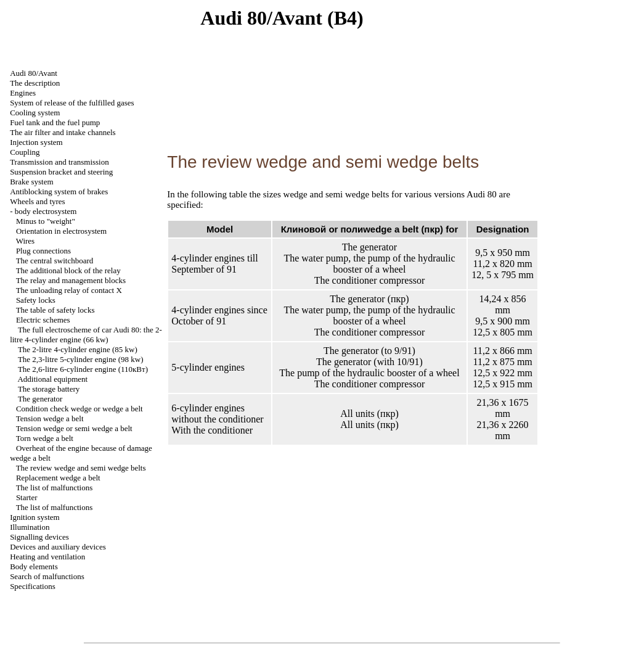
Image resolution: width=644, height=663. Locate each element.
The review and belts (81, 468)
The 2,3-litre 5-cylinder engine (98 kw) (81, 359)
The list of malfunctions (55, 488)
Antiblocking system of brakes (59, 191)
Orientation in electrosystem (61, 231)
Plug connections (43, 251)
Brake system (31, 182)
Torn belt (45, 438)
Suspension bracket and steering (61, 172)
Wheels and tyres (38, 201)
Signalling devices (39, 537)
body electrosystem (46, 211)
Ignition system (35, 517)
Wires (26, 241)
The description (35, 83)
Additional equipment (52, 379)
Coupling (25, 152)
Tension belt (50, 418)
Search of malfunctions (47, 576)
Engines (23, 93)
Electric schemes (43, 320)
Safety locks (36, 300)
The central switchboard (55, 261)
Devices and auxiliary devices (58, 547)
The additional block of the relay (68, 270)
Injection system (36, 142)
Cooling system (35, 113)
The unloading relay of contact (69, 290)
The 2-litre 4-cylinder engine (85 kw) (78, 349)
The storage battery (49, 389)
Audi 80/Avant (34, 73)
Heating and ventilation (47, 557)
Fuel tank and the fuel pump (55, 122)
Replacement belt (58, 478)
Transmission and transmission (59, 162)
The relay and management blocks (71, 280)
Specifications (33, 586)
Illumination (30, 527)
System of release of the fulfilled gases (72, 103)
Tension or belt (74, 428)
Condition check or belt (79, 409)
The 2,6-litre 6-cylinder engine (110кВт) (83, 369)
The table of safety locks (55, 310)
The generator (40, 399)
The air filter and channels (63, 132)
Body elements (34, 566)
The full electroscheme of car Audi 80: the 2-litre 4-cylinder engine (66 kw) (86, 335)
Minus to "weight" (46, 221)
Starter (27, 497)
